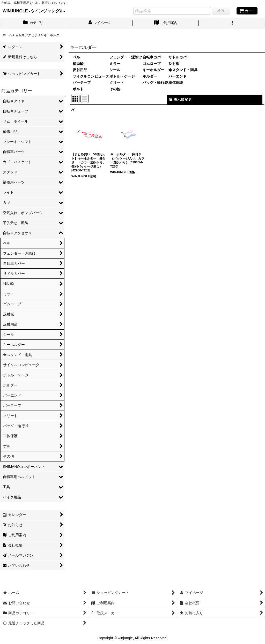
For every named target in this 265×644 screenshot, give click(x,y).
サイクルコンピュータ (91, 76)
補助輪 (78, 64)
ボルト (78, 89)
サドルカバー (179, 57)
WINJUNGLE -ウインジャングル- (34, 11)
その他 (115, 89)
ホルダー (150, 76)
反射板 (174, 64)
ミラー (115, 64)
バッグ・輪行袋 (155, 82)
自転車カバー (153, 57)
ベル (76, 57)
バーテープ (82, 82)
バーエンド (178, 76)
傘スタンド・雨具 (183, 70)
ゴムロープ (152, 64)
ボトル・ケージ (122, 76)
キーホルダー (153, 70)
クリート (117, 82)
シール (115, 70)
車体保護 (176, 82)
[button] (232, 23)
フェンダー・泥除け (126, 57)
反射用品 (80, 70)
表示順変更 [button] (180, 100)
